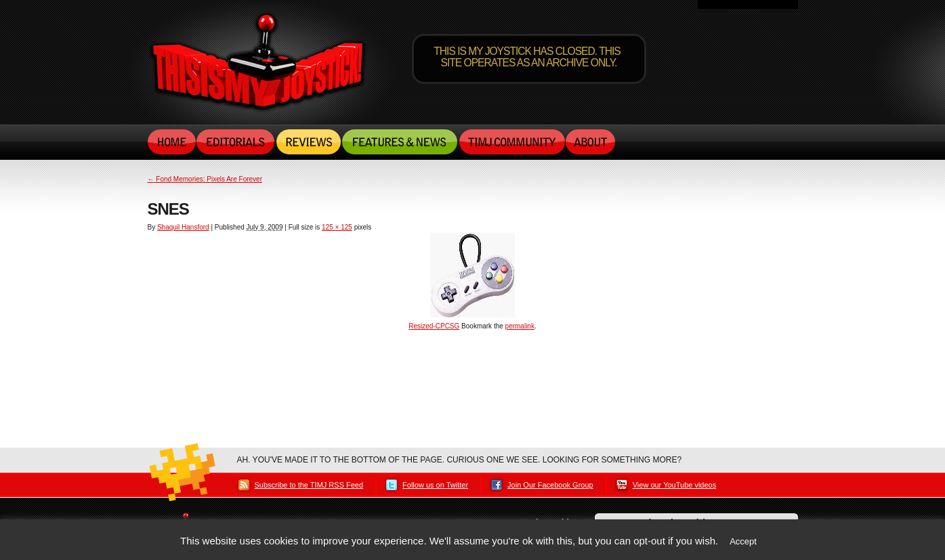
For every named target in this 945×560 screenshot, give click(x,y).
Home (172, 142)
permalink (520, 326)
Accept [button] (743, 541)
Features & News (400, 142)
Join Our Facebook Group (550, 485)
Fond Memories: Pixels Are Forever (205, 179)
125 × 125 (337, 227)
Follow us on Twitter (435, 485)
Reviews (309, 142)
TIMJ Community (511, 142)
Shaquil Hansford (183, 227)
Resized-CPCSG (434, 326)
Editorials (236, 142)
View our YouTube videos (675, 485)
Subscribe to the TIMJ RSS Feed (309, 485)
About (590, 142)
